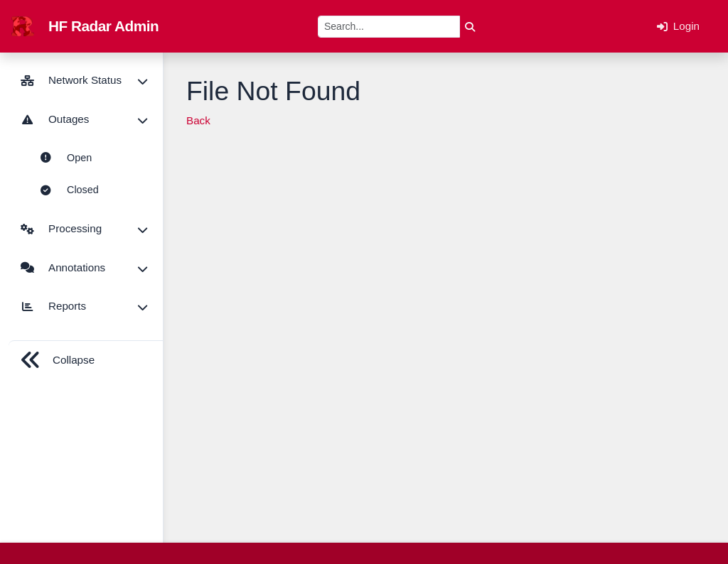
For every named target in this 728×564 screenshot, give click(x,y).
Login (678, 26)
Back (198, 120)
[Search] (389, 27)
